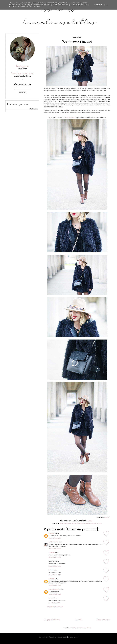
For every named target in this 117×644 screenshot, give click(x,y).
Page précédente (52, 620)
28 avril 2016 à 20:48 (55, 549)
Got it (106, 5)
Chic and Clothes (54, 589)
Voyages (71, 10)
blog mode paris (73, 523)
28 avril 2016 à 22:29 (55, 557)
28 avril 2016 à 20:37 (55, 538)
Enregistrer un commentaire (55, 607)
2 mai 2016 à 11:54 (54, 603)
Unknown (52, 533)
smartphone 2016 (96, 523)
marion (51, 570)
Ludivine (107, 517)
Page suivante (103, 620)
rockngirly (52, 552)
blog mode (63, 523)
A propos (47, 10)
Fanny (51, 598)
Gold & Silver (71, 118)
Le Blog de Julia (54, 542)
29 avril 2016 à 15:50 (55, 575)
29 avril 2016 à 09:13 (55, 566)
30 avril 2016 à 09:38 (55, 594)
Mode (59, 10)
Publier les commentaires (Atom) (81, 628)
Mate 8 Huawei (84, 523)
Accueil (78, 620)
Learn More (98, 5)
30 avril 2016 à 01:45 (55, 585)
